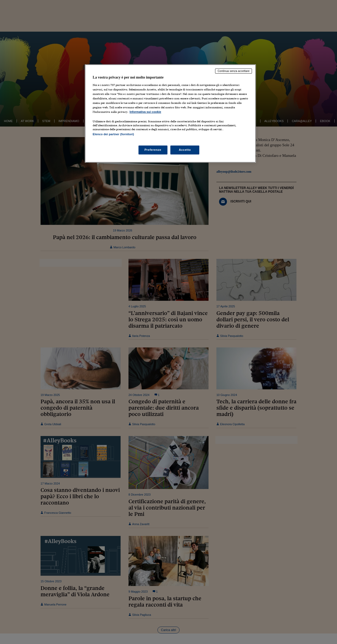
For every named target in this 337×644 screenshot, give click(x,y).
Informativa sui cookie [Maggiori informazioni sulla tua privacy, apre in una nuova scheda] (145, 112)
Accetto (185, 150)
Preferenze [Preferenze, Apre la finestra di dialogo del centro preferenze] (153, 150)
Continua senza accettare (234, 71)
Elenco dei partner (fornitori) (113, 134)
